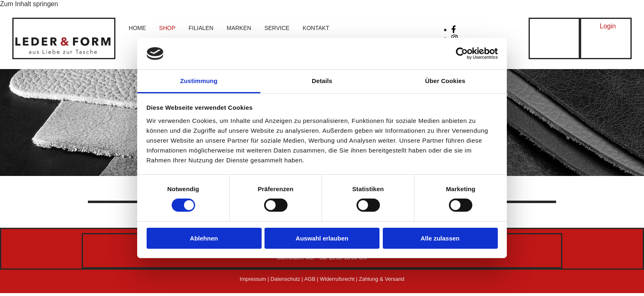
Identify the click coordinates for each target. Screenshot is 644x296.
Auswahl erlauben (322, 238)
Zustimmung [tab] (199, 81)
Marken (239, 28)
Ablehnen (204, 238)
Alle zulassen (440, 238)
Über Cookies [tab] (445, 81)
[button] (608, 26)
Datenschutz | (287, 279)
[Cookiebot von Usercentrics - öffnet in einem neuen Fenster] (462, 53)
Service (277, 28)
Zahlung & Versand (382, 279)
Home (137, 28)
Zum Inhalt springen (29, 4)
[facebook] (454, 30)
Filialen (201, 28)
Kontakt (316, 28)
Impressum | (255, 279)
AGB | (312, 279)
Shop (167, 28)
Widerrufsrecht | (339, 279)
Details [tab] (322, 81)
